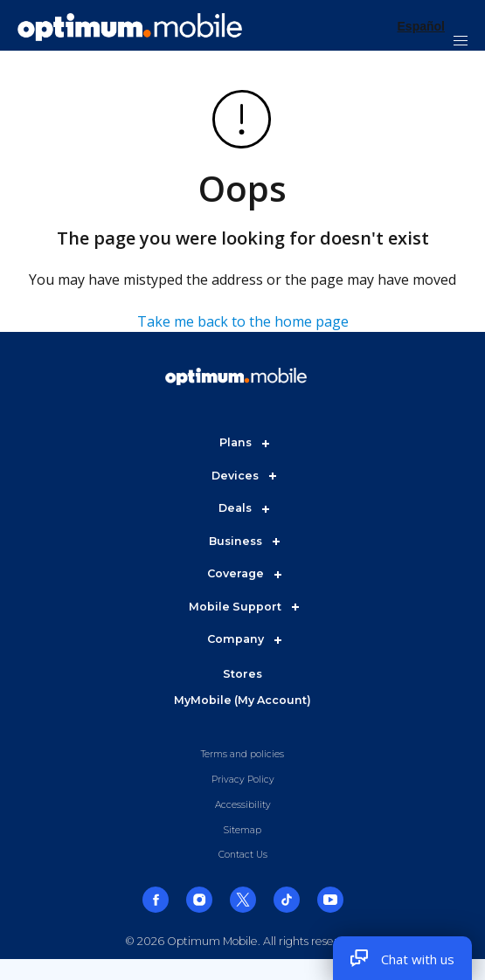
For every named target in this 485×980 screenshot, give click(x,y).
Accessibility (243, 805)
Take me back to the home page (243, 321)
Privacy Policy (243, 780)
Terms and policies (242, 754)
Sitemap (242, 830)
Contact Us (243, 855)
